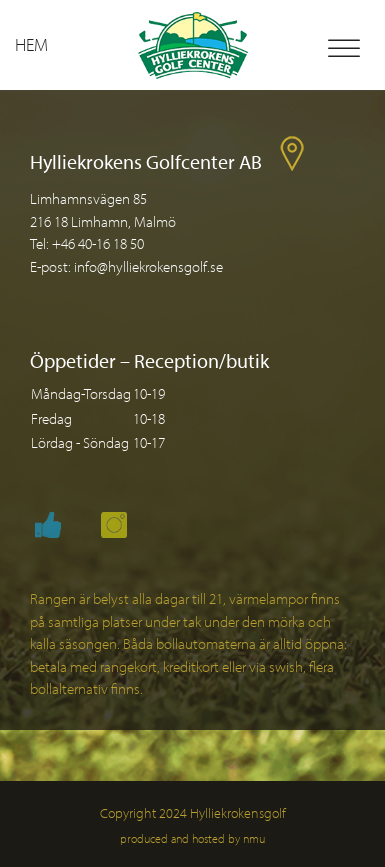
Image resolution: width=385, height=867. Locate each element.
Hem (31, 44)
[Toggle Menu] (344, 48)
